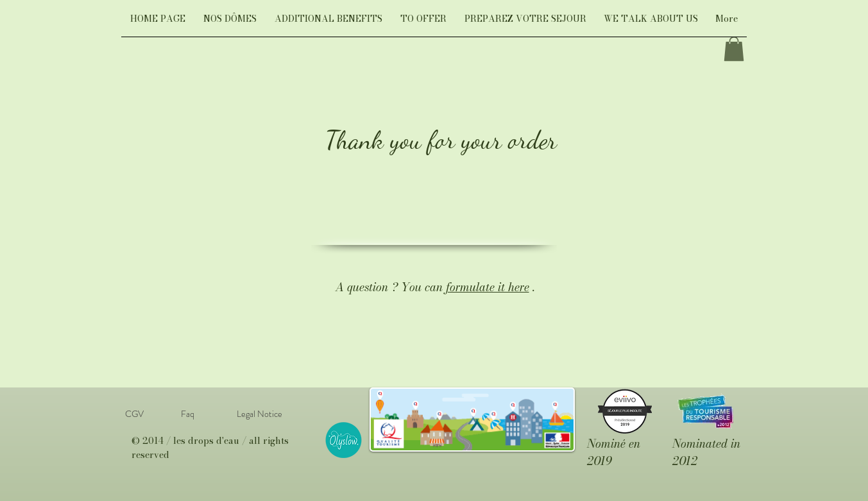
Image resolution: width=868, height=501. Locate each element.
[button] (230, 23)
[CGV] (135, 414)
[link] (734, 49)
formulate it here (488, 287)
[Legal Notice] (260, 414)
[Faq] (188, 414)
